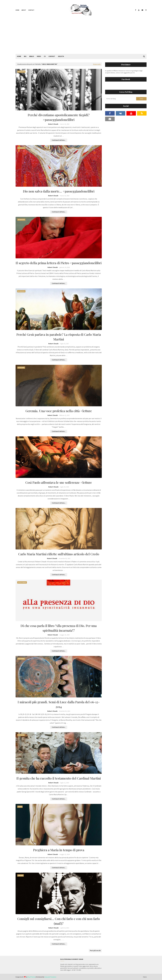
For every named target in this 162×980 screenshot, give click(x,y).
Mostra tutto (97, 64)
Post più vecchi (95, 951)
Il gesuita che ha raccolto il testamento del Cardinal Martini (59, 778)
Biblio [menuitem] (32, 56)
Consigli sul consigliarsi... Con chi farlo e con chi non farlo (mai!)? (59, 921)
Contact (31, 10)
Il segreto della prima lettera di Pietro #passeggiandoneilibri (59, 263)
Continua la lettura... (59, 140)
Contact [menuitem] (52, 56)
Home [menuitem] (19, 56)
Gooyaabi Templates (50, 977)
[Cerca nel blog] (121, 99)
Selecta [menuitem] (61, 56)
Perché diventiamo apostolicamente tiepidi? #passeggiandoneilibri (59, 117)
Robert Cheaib (53, 124)
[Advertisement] (81, 37)
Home (17, 10)
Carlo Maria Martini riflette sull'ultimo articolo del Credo (59, 554)
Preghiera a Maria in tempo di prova (59, 850)
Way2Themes (31, 977)
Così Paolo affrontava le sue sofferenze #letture (59, 482)
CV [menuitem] (45, 56)
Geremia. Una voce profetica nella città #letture (59, 411)
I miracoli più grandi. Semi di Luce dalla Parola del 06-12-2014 (59, 704)
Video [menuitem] (39, 56)
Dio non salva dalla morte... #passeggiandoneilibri (59, 191)
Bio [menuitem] (25, 56)
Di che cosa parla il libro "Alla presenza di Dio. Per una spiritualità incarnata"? (59, 628)
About (24, 10)
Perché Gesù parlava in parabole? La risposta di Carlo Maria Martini (59, 337)
